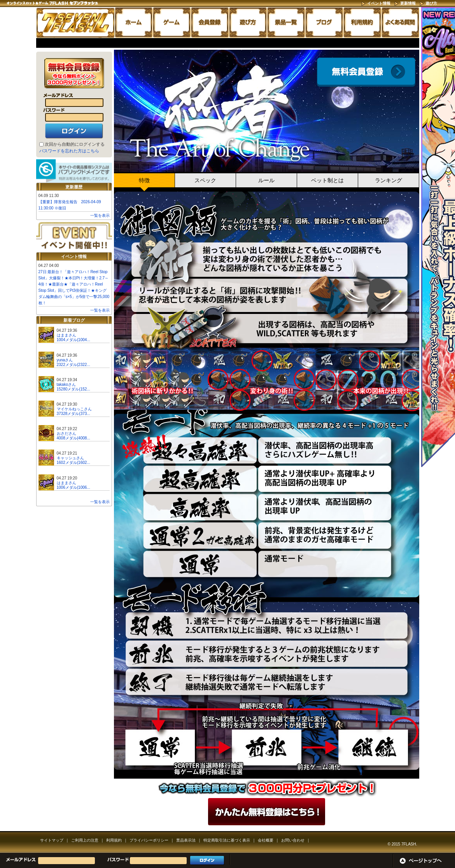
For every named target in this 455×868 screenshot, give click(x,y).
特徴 (144, 180)
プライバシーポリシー (149, 840)
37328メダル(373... (73, 414)
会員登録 (366, 72)
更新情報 (408, 3)
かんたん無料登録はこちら (267, 812)
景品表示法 (186, 840)
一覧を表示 (100, 215)
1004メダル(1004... (73, 340)
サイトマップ (52, 840)
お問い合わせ (293, 840)
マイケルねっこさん (74, 409)
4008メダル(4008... (73, 438)
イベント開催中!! (74, 237)
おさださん (66, 433)
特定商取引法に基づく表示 (227, 840)
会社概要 (266, 840)
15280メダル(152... (73, 389)
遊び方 (431, 3)
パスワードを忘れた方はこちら (69, 151)
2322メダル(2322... (73, 365)
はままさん (66, 335)
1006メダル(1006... (73, 487)
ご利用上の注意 (85, 840)
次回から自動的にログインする (75, 144)
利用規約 (114, 840)
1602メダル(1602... (73, 463)
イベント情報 (379, 3)
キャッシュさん (70, 458)
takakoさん (66, 384)
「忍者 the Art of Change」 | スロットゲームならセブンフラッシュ (75, 23)
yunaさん (65, 360)
